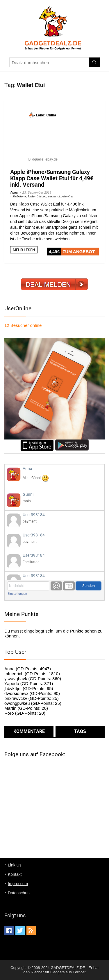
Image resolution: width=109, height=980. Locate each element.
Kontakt (15, 874)
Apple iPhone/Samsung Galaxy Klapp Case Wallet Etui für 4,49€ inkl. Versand (52, 178)
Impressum (18, 884)
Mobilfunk (19, 196)
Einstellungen (17, 594)
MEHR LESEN (24, 250)
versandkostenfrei (61, 196)
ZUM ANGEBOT (79, 252)
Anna (14, 192)
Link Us (15, 865)
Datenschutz (19, 893)
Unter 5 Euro (37, 196)
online (23, 325)
